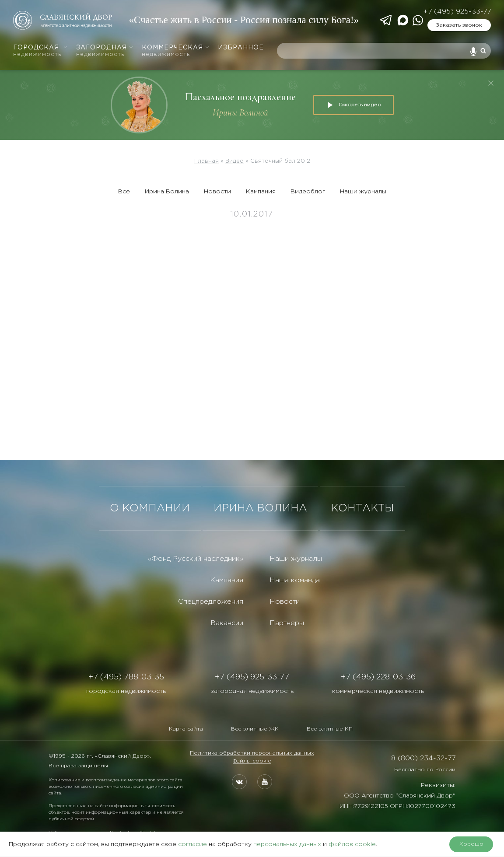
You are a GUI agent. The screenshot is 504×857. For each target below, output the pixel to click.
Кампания (261, 192)
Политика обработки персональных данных (252, 753)
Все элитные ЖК (255, 729)
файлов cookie (352, 844)
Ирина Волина (167, 192)
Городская (40, 51)
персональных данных (287, 844)
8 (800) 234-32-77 (423, 758)
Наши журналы (363, 192)
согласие (192, 844)
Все (124, 192)
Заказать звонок (459, 25)
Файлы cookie (252, 761)
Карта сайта (186, 729)
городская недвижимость (126, 691)
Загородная (105, 51)
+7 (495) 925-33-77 (457, 12)
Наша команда (295, 580)
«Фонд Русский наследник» (196, 559)
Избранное (241, 48)
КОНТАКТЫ (362, 508)
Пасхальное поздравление (240, 97)
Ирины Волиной (240, 113)
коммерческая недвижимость (378, 691)
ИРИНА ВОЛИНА (260, 508)
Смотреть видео (353, 105)
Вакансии (227, 623)
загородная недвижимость (252, 691)
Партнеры (287, 623)
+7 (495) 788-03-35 (126, 677)
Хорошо (471, 844)
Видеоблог (308, 192)
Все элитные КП (330, 729)
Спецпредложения (211, 602)
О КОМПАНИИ (150, 508)
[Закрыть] (491, 83)
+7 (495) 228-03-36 (378, 677)
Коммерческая (176, 51)
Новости (217, 192)
